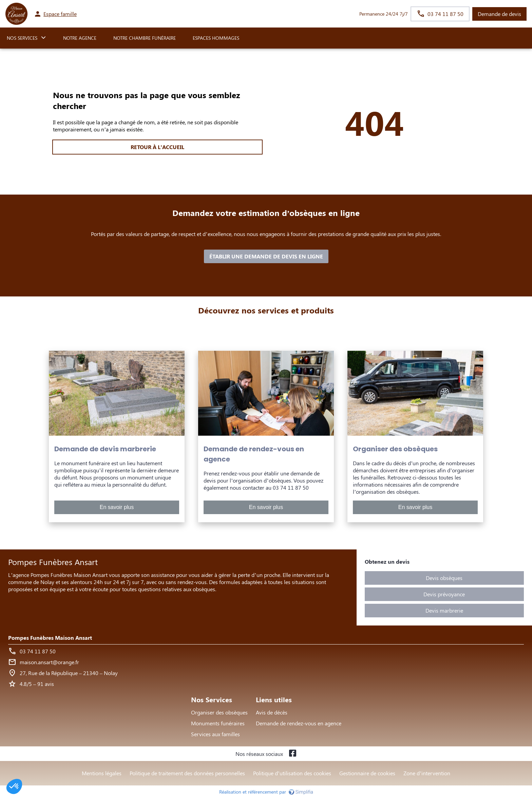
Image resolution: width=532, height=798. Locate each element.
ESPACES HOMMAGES (216, 38)
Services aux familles (215, 734)
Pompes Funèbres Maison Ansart (50, 638)
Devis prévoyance (444, 594)
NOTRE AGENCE (80, 38)
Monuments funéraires (218, 723)
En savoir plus (117, 507)
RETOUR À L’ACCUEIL (157, 147)
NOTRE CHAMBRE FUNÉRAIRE (145, 38)
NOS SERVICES (22, 38)
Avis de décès (272, 712)
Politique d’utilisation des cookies (292, 773)
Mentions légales (102, 773)
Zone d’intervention (427, 773)
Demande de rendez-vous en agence (299, 723)
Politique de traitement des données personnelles (187, 773)
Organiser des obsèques (219, 712)
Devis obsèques (444, 578)
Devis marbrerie (444, 610)
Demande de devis (499, 14)
